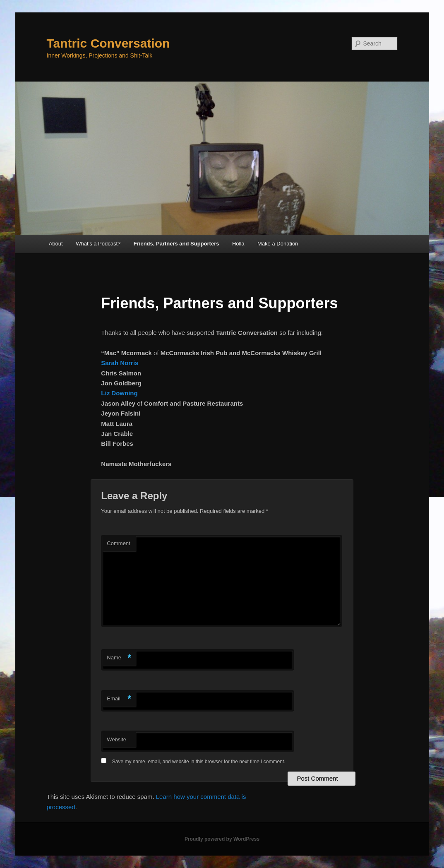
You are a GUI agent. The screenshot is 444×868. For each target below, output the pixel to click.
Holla (238, 244)
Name (119, 658)
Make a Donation (278, 244)
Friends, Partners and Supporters (176, 244)
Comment (118, 543)
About (56, 244)
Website (116, 739)
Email (119, 699)
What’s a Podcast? (98, 244)
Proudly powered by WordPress (222, 839)
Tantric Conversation (108, 43)
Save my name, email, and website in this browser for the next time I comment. (199, 762)
